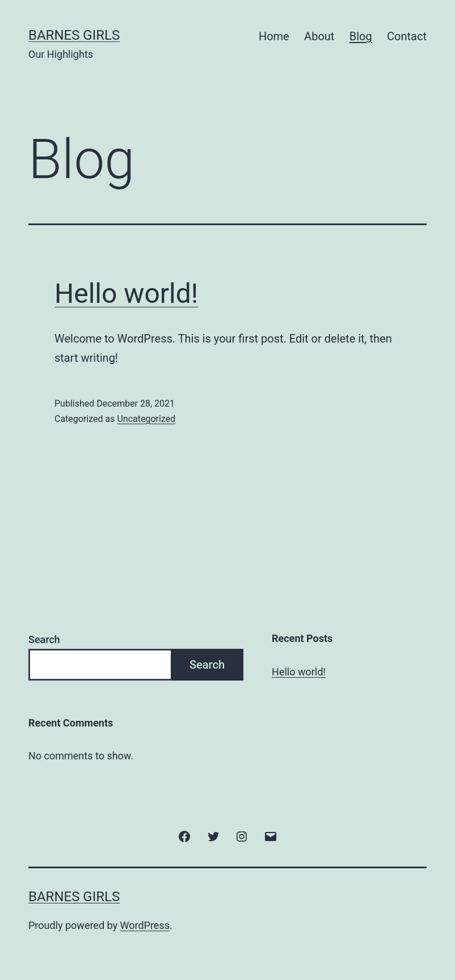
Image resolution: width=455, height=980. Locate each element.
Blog (361, 36)
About (319, 36)
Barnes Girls (74, 35)
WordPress (145, 925)
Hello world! (126, 293)
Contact (407, 36)
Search (44, 639)
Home (274, 36)
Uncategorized (146, 419)
